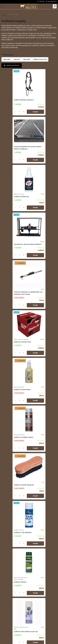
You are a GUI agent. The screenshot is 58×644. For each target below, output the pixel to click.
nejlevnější (7, 59)
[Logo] (29, 6)
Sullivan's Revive (10, 350)
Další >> (34, 566)
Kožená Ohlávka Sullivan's (13, 100)
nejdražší (17, 59)
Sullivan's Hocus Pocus (40, 448)
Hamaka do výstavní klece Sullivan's (41, 150)
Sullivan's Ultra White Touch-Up (42, 350)
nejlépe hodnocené (40, 59)
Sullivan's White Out (11, 150)
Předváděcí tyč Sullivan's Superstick (41, 497)
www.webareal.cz (37, 642)
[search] (55, 6)
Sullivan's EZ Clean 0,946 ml (14, 448)
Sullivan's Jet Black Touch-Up (15, 498)
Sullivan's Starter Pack (40, 202)
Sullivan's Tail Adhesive (40, 299)
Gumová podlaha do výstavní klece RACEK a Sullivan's (43, 100)
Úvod (5, 15)
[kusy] (8, 112)
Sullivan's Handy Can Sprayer (42, 546)
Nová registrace (52, 1)
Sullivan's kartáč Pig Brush (14, 299)
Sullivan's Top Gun (11, 546)
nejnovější (26, 59)
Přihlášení (42, 1)
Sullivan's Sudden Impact (41, 251)
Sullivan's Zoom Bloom (12, 398)
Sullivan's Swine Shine (12, 251)
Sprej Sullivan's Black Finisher (42, 398)
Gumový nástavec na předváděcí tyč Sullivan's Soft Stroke (15, 201)
